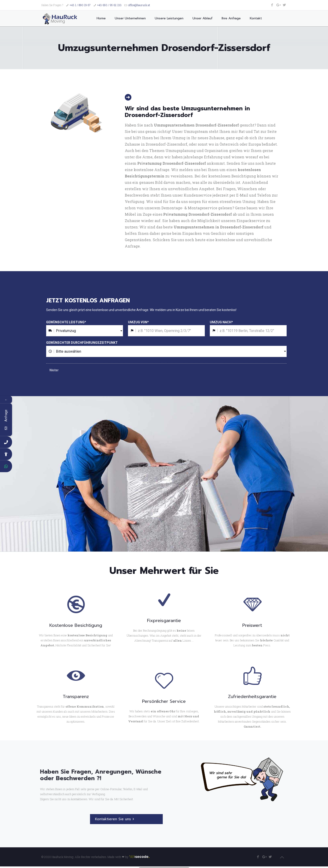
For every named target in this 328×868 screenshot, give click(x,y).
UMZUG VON (138, 322)
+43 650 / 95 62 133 (109, 5)
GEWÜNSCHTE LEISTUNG (66, 322)
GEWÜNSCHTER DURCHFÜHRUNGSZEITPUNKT (82, 343)
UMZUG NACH (221, 322)
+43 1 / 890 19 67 (80, 5)
